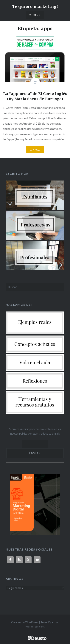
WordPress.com (35, 626)
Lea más (35, 150)
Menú (37, 15)
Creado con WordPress (25, 622)
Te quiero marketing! (35, 6)
